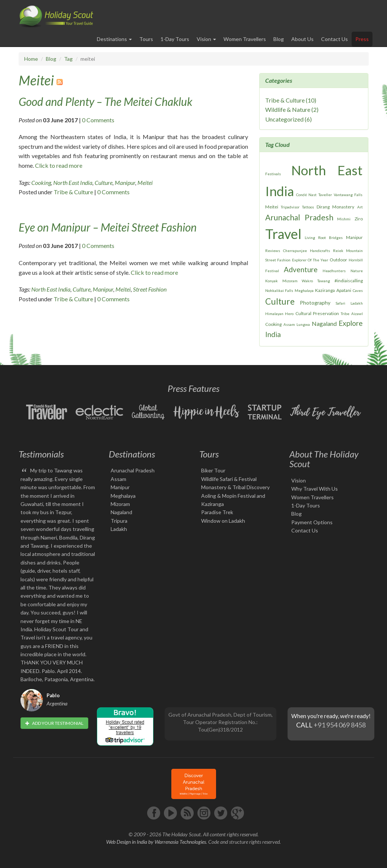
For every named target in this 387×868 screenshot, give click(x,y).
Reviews (273, 251)
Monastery (343, 207)
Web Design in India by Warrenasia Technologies (156, 842)
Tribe (345, 314)
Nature (357, 271)
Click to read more (59, 165)
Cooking (41, 183)
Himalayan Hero (279, 314)
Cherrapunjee (295, 251)
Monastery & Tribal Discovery (235, 487)
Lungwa (303, 324)
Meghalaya (304, 290)
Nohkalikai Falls (279, 290)
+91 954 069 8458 (340, 725)
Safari (340, 303)
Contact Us (334, 39)
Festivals (273, 174)
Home (31, 59)
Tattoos (308, 207)
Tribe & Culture (73, 192)
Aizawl (357, 314)
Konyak (272, 281)
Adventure (301, 269)
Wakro (307, 281)
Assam (289, 324)
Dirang (323, 207)
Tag (68, 59)
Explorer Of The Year (310, 260)
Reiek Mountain (348, 251)
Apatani (344, 290)
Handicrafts (320, 251)
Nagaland (324, 323)
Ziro (359, 219)
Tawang (324, 281)
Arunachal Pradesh (299, 217)
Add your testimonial (54, 723)
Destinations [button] (114, 39)
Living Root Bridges (324, 238)
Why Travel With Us (315, 489)
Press (362, 39)
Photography (315, 303)
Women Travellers (245, 39)
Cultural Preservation (317, 313)
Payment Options (312, 522)
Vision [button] (206, 39)
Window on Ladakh (223, 521)
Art (360, 207)
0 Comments (98, 120)
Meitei (36, 80)
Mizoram (290, 281)
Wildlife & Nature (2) (292, 109)
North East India (73, 183)
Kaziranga (325, 290)
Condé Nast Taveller (314, 195)
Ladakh (357, 303)
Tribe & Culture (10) (291, 100)
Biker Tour (213, 470)
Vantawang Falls (348, 195)
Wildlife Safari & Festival (229, 479)
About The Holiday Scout (324, 459)
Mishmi (344, 219)
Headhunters (334, 271)
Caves (358, 290)
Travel (283, 234)
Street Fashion (150, 289)
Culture (104, 183)
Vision (299, 480)
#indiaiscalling (349, 281)
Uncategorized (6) (288, 119)
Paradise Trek (217, 512)
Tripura (119, 521)
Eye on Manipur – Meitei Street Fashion (108, 227)
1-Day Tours (175, 39)
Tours (146, 39)
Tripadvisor (290, 207)
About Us (302, 39)
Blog (279, 39)
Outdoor (338, 260)
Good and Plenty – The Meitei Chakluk (105, 101)
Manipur (125, 183)
